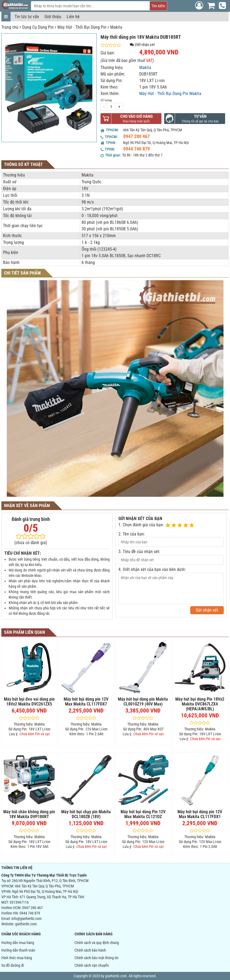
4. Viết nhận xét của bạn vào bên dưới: (152, 569)
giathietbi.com (26, 924)
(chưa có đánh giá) (31, 543)
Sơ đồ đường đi (13, 965)
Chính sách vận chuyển (92, 965)
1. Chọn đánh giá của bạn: (141, 525)
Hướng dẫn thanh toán (18, 950)
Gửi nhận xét (207, 610)
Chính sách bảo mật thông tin (96, 958)
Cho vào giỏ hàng (137, 116)
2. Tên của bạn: (132, 534)
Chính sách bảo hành (90, 950)
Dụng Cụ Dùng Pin (38, 27)
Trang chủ (10, 27)
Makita (116, 27)
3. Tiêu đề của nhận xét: (139, 552)
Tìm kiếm (158, 6)
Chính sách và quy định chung (97, 943)
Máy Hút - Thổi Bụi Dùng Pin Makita (170, 94)
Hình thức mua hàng (17, 958)
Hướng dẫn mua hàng (18, 943)
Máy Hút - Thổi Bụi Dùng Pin (82, 27)
